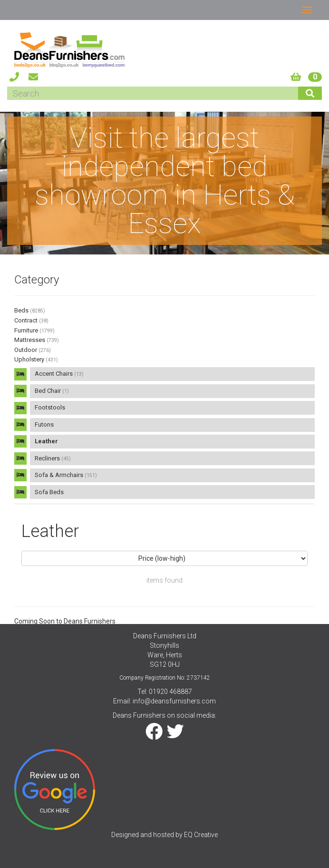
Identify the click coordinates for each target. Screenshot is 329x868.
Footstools (50, 407)
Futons (44, 424)
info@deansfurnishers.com (174, 701)
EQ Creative (201, 835)
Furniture (34, 330)
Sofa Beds (49, 492)
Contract (31, 320)
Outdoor (33, 350)
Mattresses (37, 340)
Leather (46, 441)
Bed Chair (52, 391)
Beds (30, 310)
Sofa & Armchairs (66, 475)
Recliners (53, 458)
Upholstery (36, 359)
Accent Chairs (59, 374)
